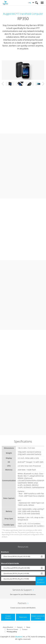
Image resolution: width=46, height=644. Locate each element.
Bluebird (19, 637)
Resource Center (12, 629)
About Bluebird (8, 627)
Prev (3, 84)
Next (43, 84)
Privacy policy (12, 632)
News (28, 627)
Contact (25, 629)
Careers (20, 627)
